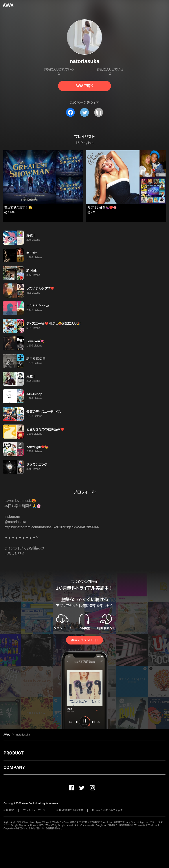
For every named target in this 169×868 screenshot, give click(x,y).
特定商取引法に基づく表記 (108, 810)
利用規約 (9, 810)
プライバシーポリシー (35, 810)
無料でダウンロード (84, 640)
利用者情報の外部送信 (70, 810)
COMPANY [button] (14, 767)
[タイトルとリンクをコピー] (99, 112)
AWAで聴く (84, 86)
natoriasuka (23, 735)
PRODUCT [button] (14, 753)
